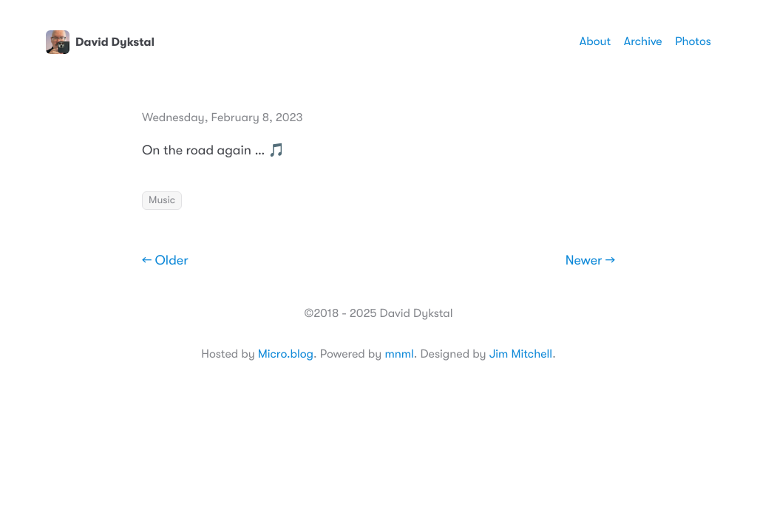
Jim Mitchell (521, 354)
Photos (693, 41)
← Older (165, 261)
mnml (399, 354)
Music (162, 200)
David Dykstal (100, 42)
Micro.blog (286, 354)
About (595, 41)
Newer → (590, 261)
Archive (643, 41)
